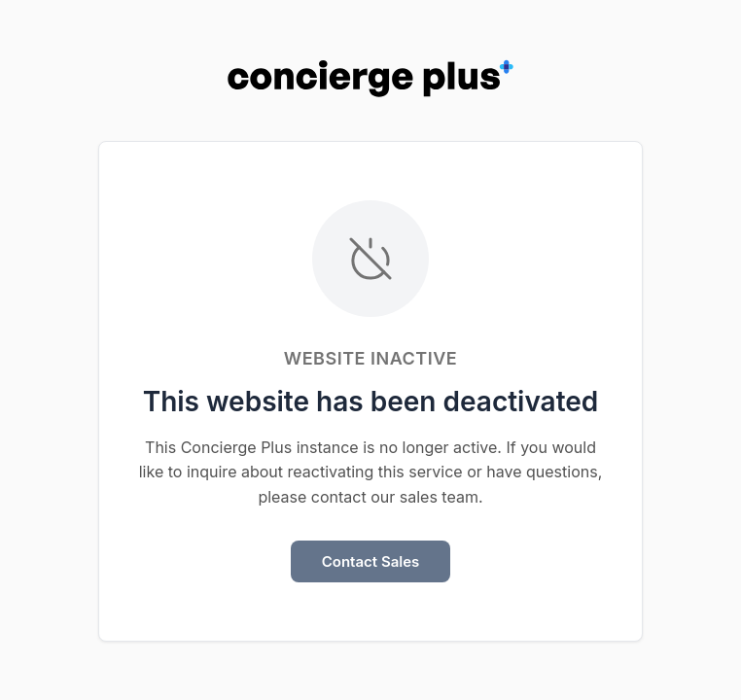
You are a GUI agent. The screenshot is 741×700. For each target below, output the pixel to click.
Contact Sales (371, 561)
